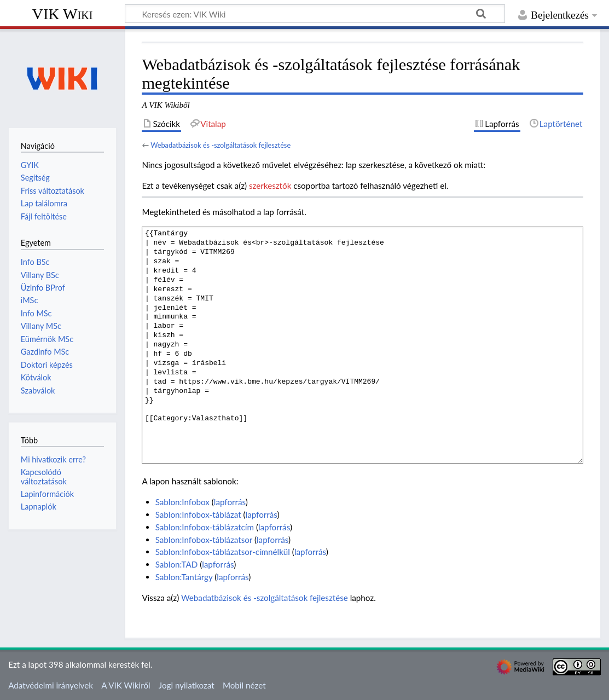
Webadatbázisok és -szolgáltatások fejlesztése (221, 145)
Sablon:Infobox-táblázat (198, 514)
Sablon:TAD (177, 564)
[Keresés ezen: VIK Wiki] (315, 14)
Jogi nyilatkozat (187, 685)
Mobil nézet (244, 685)
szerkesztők (270, 186)
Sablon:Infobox (182, 502)
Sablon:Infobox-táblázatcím (205, 527)
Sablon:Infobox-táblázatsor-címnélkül (223, 552)
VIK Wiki (63, 14)
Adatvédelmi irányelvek (51, 685)
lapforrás (230, 502)
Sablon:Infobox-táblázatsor (204, 540)
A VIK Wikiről (126, 685)
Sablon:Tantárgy (184, 577)
